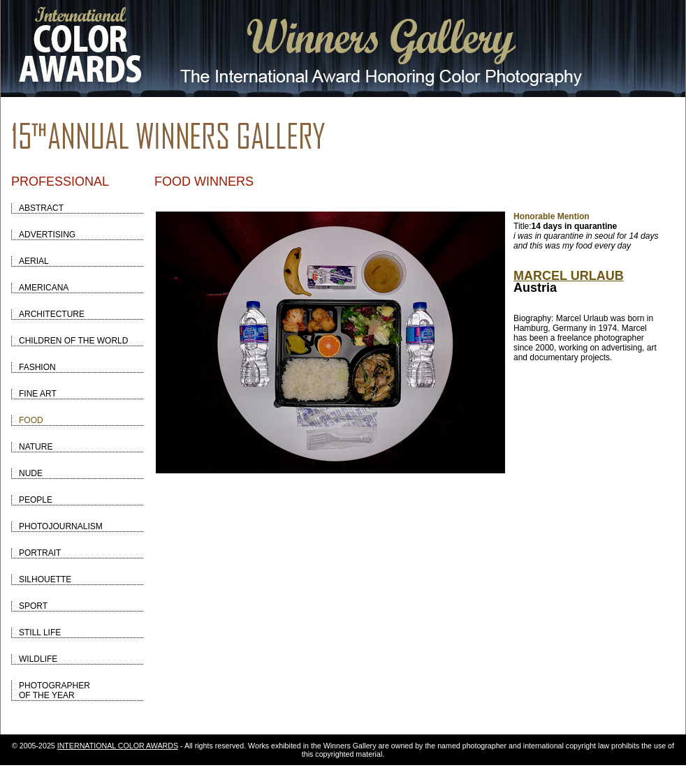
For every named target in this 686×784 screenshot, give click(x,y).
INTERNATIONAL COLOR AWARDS (118, 746)
